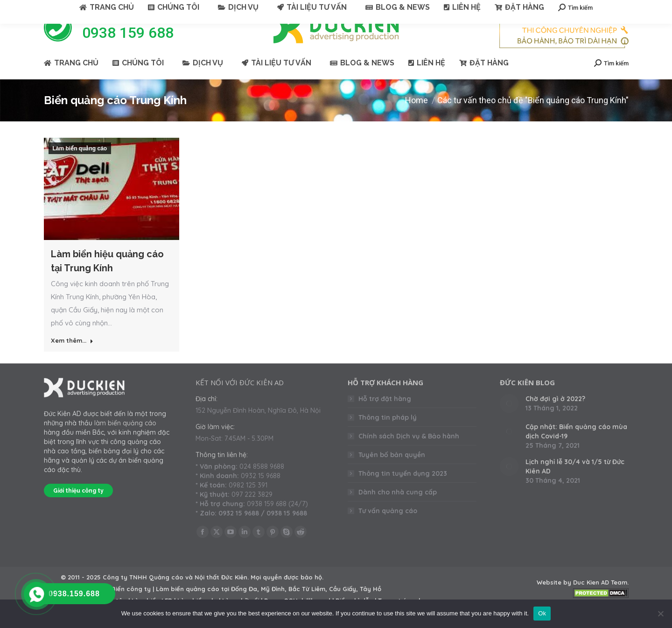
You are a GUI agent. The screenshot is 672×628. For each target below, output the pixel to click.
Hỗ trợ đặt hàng (385, 416)
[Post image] (509, 420)
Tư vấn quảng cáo (388, 528)
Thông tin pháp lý (388, 434)
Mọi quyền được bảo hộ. (287, 594)
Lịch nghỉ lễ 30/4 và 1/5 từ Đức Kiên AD (575, 483)
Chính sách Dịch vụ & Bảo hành (409, 453)
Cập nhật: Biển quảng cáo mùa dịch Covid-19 (576, 448)
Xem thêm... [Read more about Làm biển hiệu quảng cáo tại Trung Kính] (72, 357)
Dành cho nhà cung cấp (398, 509)
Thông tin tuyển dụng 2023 (403, 490)
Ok (542, 613)
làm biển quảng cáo (125, 440)
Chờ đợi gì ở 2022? (555, 416)
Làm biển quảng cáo (80, 165)
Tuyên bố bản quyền (392, 472)
